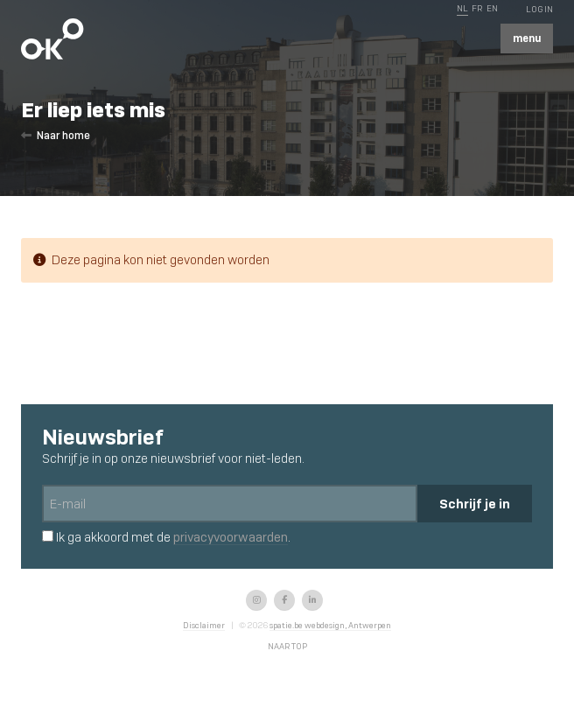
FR (477, 8)
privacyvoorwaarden (231, 537)
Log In (539, 9)
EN (492, 8)
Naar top (287, 646)
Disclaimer (204, 625)
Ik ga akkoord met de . (166, 537)
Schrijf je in (475, 504)
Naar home (56, 136)
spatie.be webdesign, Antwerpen (330, 625)
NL (462, 8)
